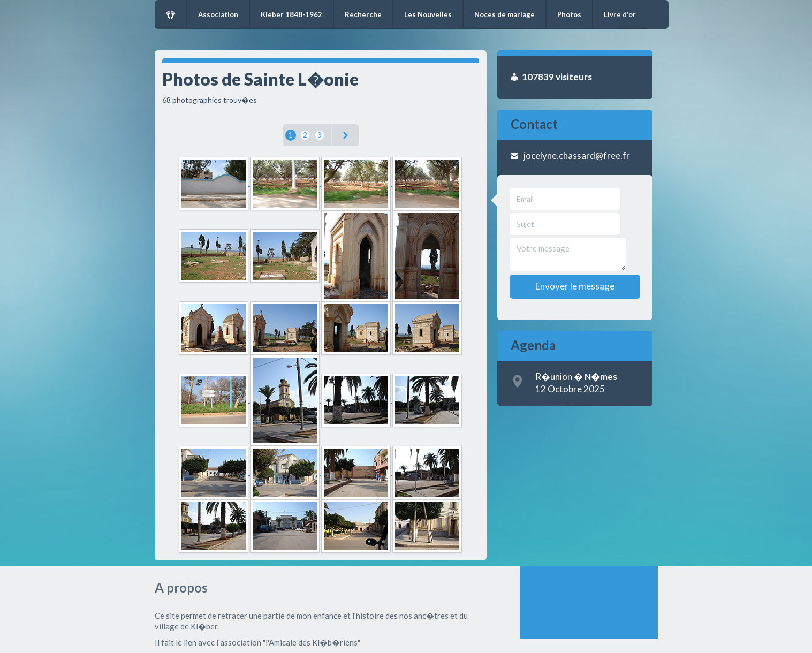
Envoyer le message (575, 286)
